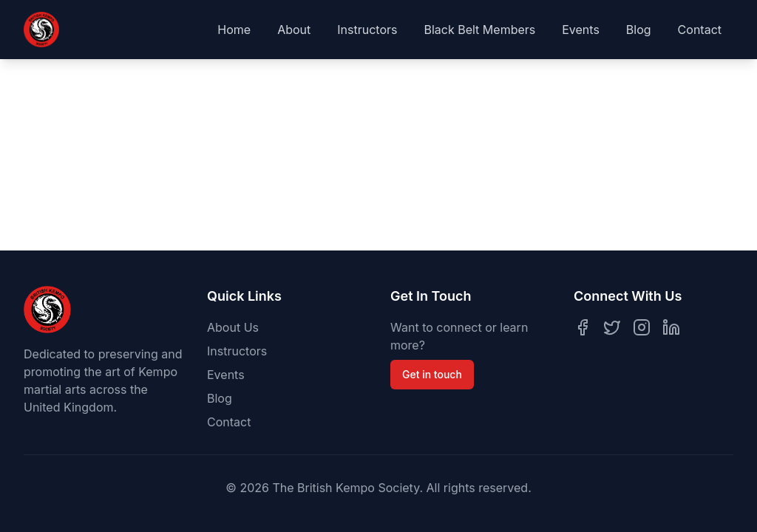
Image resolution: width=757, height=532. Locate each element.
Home (234, 30)
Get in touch (432, 374)
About (294, 30)
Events (581, 30)
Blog (639, 30)
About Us (233, 327)
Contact (700, 30)
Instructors (367, 30)
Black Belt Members (479, 30)
